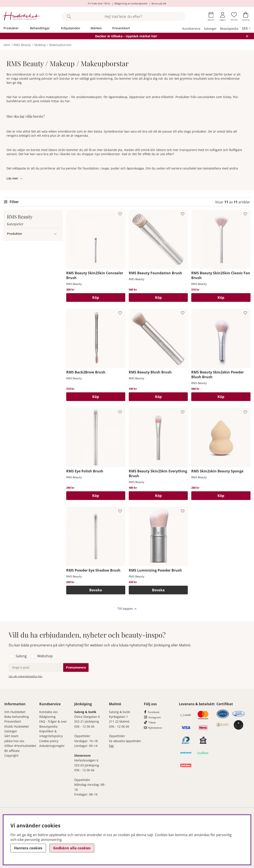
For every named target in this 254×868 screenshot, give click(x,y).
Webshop (45, 656)
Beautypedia (229, 29)
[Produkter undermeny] (55, 234)
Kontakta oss (49, 712)
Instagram (155, 717)
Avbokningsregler (52, 746)
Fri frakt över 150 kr (99, 3)
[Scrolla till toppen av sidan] (127, 609)
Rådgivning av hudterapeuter (131, 3)
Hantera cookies (28, 848)
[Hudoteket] (22, 16)
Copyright (11, 755)
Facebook (154, 712)
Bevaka (96, 590)
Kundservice (191, 29)
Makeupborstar (60, 45)
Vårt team (11, 736)
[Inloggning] (223, 16)
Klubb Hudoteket (17, 726)
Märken (96, 28)
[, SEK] (246, 28)
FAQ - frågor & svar (53, 721)
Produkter (11, 28)
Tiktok (152, 723)
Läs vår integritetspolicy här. (26, 676)
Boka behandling (17, 717)
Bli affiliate (12, 751)
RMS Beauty (22, 45)
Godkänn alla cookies (72, 848)
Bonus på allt (159, 3)
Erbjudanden (71, 28)
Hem (7, 45)
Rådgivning (47, 717)
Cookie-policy (49, 741)
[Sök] (123, 16)
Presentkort (121, 28)
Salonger (210, 29)
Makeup (40, 45)
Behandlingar (40, 28)
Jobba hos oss (14, 741)
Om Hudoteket (15, 712)
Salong (21, 656)
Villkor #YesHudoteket (20, 746)
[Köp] (96, 298)
